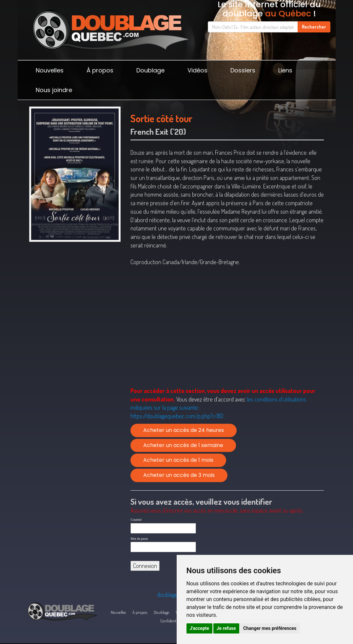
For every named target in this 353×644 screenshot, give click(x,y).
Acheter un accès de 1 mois (178, 460)
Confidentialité (172, 621)
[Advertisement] (75, 291)
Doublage (150, 70)
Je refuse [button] (226, 628)
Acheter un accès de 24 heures (184, 430)
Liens (285, 70)
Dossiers (243, 70)
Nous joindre (54, 90)
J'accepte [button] (200, 628)
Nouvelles (50, 70)
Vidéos (197, 70)
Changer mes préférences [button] (270, 628)
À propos (100, 70)
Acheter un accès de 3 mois (179, 475)
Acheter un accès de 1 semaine (183, 445)
